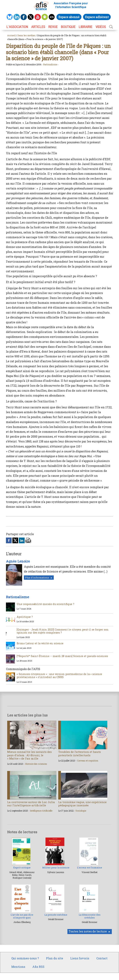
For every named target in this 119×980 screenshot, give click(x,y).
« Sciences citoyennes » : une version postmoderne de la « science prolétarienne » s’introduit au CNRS (59, 676)
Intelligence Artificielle (41, 811)
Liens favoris (80, 958)
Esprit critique (22, 868)
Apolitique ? (25, 617)
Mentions (18, 967)
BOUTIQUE (68, 27)
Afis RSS (38, 967)
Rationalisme (50, 64)
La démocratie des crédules (90, 916)
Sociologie (81, 811)
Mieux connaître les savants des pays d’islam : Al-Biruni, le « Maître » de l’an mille (29, 755)
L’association (17, 27)
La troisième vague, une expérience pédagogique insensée (82, 804)
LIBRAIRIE (86, 27)
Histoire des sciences (36, 764)
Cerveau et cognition (88, 761)
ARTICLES (38, 27)
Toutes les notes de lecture (88, 931)
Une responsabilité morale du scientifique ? (45, 604)
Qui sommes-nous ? (25, 958)
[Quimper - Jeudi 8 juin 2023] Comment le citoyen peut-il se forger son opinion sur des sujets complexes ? (63, 631)
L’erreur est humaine (90, 868)
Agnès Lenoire (18, 561)
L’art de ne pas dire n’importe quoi (22, 916)
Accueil (11, 35)
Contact (102, 958)
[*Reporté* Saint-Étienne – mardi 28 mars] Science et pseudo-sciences (62, 656)
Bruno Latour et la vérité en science (40, 643)
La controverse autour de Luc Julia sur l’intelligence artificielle (31, 804)
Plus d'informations (37, 578)
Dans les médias (26, 35)
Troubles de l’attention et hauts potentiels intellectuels (80, 753)
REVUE (53, 27)
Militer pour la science (56, 868)
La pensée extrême (56, 915)
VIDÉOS (101, 27)
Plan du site (55, 958)
